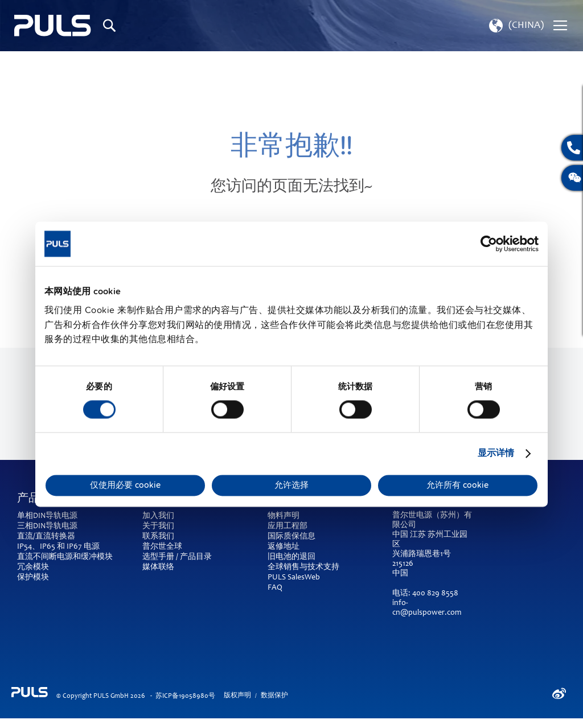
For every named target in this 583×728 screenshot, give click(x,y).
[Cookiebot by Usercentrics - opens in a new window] (489, 244)
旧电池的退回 (291, 557)
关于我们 (158, 527)
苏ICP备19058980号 (185, 696)
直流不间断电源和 (49, 557)
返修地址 (284, 547)
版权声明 (237, 696)
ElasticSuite (336, 723)
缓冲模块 (97, 557)
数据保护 (274, 696)
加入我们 (158, 516)
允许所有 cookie (457, 486)
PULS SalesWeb (294, 578)
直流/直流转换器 (46, 537)
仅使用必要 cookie (125, 486)
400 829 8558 (435, 594)
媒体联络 (158, 567)
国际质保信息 (291, 537)
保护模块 (33, 578)
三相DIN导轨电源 (47, 527)
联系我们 (158, 537)
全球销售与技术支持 (303, 567)
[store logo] (53, 26)
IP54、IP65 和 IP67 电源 (58, 547)
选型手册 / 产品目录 (177, 557)
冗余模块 (33, 567)
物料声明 (284, 516)
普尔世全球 (162, 547)
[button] (515, 26)
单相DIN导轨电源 (47, 516)
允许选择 (291, 486)
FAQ (275, 588)
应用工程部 (288, 527)
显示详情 (496, 454)
